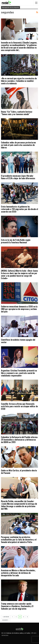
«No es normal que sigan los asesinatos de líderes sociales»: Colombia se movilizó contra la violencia (19, 81)
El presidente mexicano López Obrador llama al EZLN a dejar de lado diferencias (18, 177)
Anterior (6, 617)
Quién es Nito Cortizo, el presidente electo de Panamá (19, 472)
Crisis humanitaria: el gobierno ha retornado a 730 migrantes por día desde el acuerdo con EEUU (19, 209)
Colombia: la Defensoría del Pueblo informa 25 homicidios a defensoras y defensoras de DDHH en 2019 (19, 440)
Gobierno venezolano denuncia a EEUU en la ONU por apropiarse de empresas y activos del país (19, 309)
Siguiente (6, 620)
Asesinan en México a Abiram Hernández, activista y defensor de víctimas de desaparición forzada (18, 573)
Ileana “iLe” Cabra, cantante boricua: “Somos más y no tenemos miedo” (17, 113)
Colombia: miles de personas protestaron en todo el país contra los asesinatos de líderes (18, 145)
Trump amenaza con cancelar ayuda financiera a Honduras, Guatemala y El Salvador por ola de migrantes (17, 606)
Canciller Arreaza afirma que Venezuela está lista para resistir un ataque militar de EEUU (19, 406)
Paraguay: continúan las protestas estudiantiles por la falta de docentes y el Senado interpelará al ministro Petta (19, 539)
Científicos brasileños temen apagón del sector (18, 341)
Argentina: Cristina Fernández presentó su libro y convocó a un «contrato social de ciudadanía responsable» (19, 373)
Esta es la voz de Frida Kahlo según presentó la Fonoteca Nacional (16, 241)
